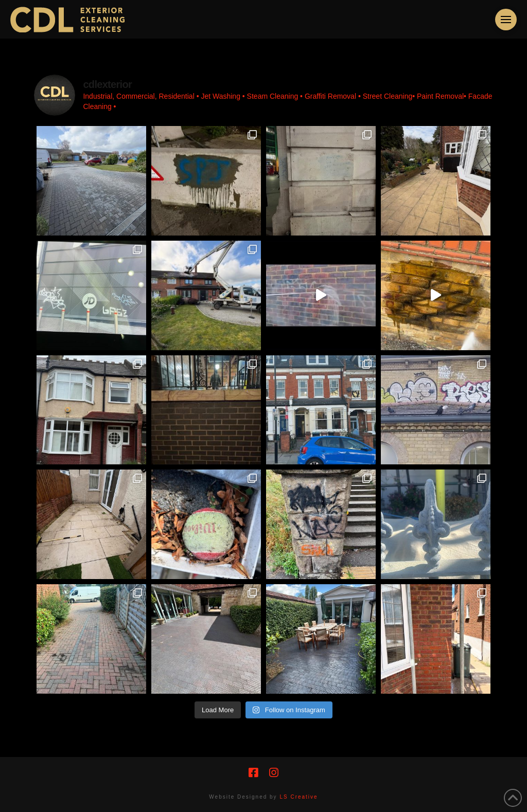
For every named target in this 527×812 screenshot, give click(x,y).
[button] (506, 20)
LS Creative (298, 797)
